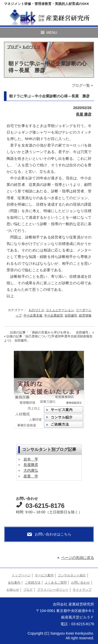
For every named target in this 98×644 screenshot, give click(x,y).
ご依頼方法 (33, 583)
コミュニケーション (60, 310)
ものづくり (31, 47)
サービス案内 (44, 575)
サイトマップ (82, 590)
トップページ (21, 575)
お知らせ (13, 590)
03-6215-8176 (45, 506)
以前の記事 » (52, 332)
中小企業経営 (54, 315)
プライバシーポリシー (53, 590)
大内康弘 (31, 470)
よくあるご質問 (56, 583)
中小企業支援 (33, 315)
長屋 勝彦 (84, 114)
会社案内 (14, 583)
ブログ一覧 (81, 85)
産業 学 (31, 476)
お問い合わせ (80, 583)
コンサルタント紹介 (72, 575)
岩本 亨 (31, 459)
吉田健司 (71, 315)
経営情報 (85, 315)
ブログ (13, 47)
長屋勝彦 (31, 465)
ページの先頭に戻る (78, 558)
